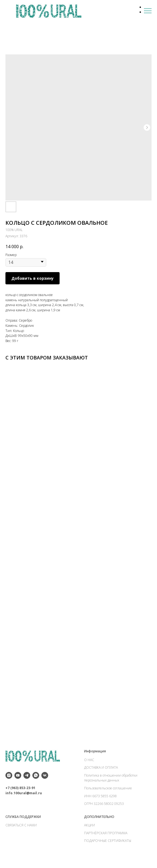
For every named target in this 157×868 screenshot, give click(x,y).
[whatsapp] (36, 775)
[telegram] (27, 775)
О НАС (89, 760)
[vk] (45, 775)
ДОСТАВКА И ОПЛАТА (101, 767)
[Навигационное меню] (148, 11)
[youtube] (18, 775)
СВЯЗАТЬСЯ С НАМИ (21, 825)
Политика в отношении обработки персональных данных (111, 778)
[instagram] (9, 775)
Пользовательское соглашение (108, 788)
